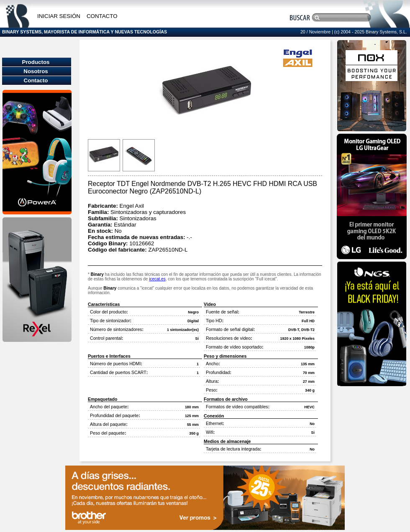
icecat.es (157, 279)
